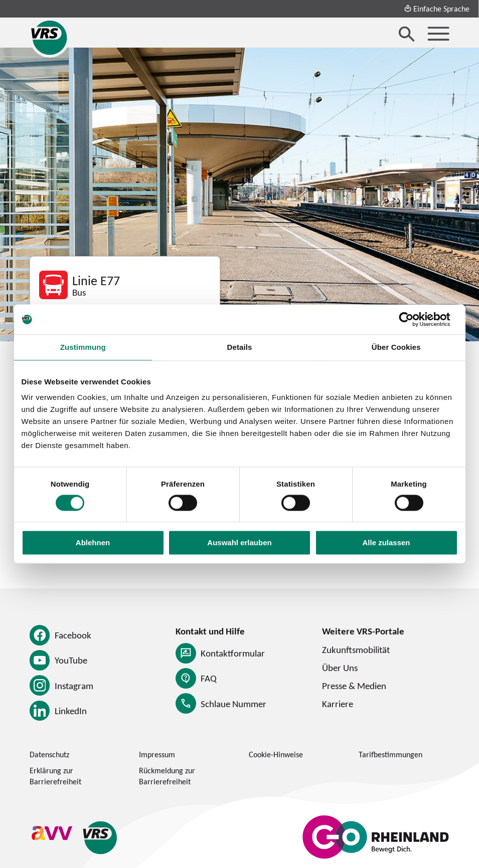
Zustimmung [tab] (83, 347)
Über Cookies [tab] (396, 347)
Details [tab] (240, 347)
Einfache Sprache (437, 9)
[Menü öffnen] (438, 34)
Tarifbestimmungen (390, 754)
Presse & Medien (354, 686)
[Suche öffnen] (407, 34)
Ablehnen (93, 543)
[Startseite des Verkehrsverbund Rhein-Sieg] (50, 38)
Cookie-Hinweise (276, 754)
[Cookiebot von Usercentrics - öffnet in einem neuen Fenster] (414, 319)
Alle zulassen (386, 543)
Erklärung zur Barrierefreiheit (55, 776)
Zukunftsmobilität (356, 649)
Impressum (157, 754)
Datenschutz (49, 754)
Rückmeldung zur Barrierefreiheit (167, 776)
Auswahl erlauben (239, 543)
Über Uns (340, 668)
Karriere (338, 704)
